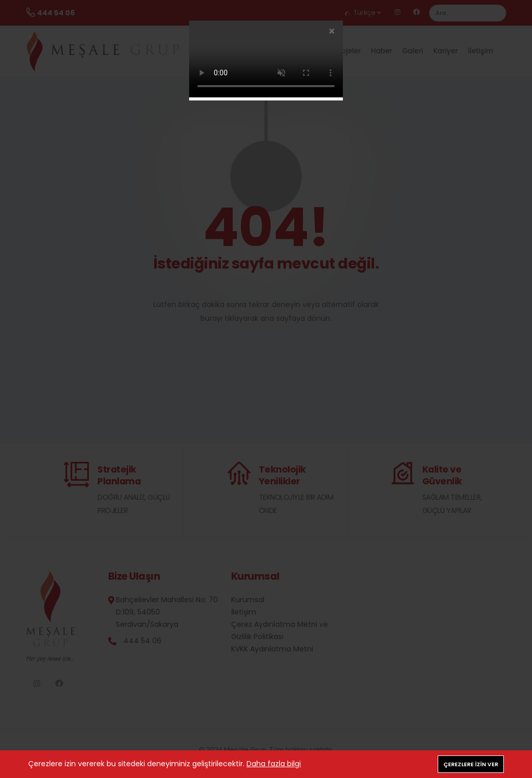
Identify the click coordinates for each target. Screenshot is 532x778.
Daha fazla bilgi (274, 764)
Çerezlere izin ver (471, 764)
